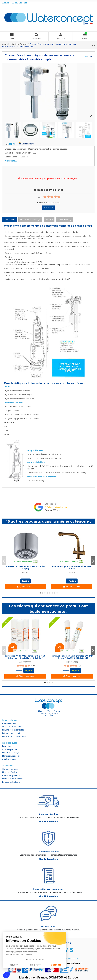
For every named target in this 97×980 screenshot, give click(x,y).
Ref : (7, 144)
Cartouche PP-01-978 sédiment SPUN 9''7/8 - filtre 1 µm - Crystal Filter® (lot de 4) (25, 657)
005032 (25, 572)
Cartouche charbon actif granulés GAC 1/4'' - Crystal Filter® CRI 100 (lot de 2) (72, 657)
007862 (72, 572)
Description (9, 219)
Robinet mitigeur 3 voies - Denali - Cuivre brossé (72, 567)
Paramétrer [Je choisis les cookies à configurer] (35, 965)
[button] (6, 975)
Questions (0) (64, 219)
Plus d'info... (11, 161)
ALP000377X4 (25, 662)
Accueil (6, 3)
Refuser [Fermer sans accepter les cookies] (14, 965)
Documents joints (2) (30, 219)
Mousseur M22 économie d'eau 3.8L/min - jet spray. (25, 567)
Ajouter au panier (25, 587)
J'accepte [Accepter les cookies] (56, 965)
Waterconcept (51, 504)
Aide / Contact (20, 3)
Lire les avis (49, 208)
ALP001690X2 (72, 662)
